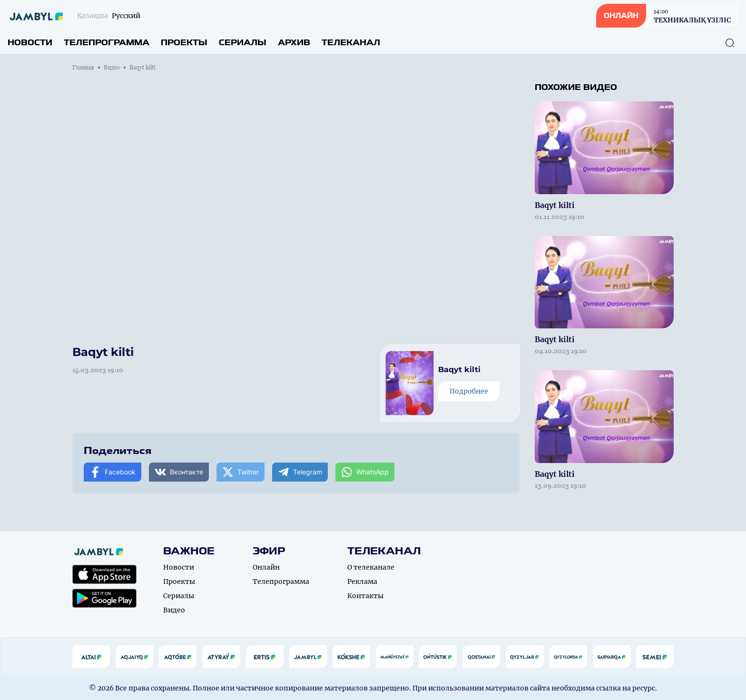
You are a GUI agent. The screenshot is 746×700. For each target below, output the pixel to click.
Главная (83, 68)
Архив (294, 43)
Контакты (365, 596)
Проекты (184, 43)
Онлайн (266, 567)
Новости (30, 43)
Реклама (362, 582)
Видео (112, 68)
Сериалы (243, 43)
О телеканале (371, 567)
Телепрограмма (107, 43)
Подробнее (469, 391)
